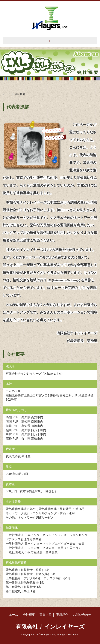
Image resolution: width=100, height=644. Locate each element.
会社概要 (29, 615)
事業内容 (46, 615)
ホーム (7, 94)
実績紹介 (62, 615)
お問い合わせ (82, 615)
